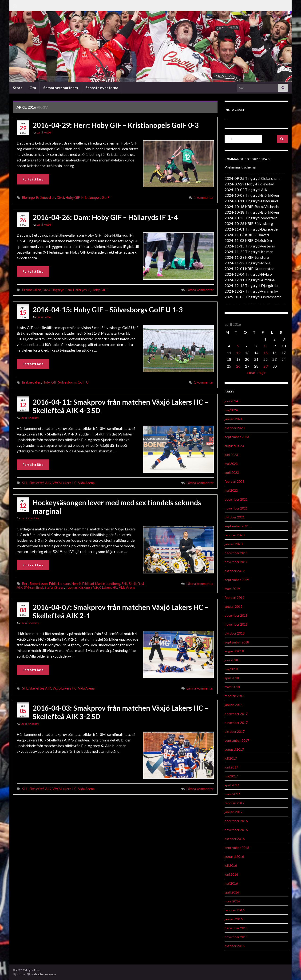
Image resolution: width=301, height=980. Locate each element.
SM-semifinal (34, 587)
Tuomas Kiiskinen (79, 587)
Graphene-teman (45, 974)
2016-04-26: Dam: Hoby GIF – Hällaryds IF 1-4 (105, 217)
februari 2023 (234, 481)
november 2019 (236, 562)
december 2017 (236, 714)
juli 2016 (231, 865)
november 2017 (236, 723)
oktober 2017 (235, 731)
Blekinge (28, 198)
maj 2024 (231, 410)
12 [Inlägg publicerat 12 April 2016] (238, 353)
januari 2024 (234, 419)
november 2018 (236, 624)
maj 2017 (231, 776)
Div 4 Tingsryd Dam (57, 290)
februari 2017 (234, 803)
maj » (262, 372)
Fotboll (48, 132)
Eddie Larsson (60, 584)
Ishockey (33, 418)
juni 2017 (231, 767)
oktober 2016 (235, 839)
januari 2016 (234, 919)
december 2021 (236, 499)
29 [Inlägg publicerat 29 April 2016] (265, 366)
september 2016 (237, 848)
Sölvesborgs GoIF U (73, 382)
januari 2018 (234, 705)
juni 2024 (231, 401)
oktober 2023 (235, 428)
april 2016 (232, 892)
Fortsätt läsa (33, 179)
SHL (25, 483)
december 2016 (236, 821)
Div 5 (60, 198)
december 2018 (236, 615)
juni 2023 (231, 455)
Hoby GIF (73, 198)
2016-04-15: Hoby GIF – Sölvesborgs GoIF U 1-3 (108, 310)
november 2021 (236, 508)
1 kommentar (204, 198)
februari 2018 (234, 696)
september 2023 (237, 437)
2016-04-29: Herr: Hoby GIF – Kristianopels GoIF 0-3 (116, 125)
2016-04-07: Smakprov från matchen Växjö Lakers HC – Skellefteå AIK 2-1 (121, 611)
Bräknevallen (46, 198)
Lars (39, 132)
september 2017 (237, 740)
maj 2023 (231, 464)
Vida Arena (86, 483)
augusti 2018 (234, 651)
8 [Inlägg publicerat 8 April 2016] (265, 346)
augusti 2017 (234, 749)
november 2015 (236, 937)
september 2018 (237, 642)
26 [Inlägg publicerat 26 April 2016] (238, 366)
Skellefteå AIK (40, 483)
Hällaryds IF (82, 290)
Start (18, 88)
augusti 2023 (234, 446)
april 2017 (232, 785)
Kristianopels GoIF (95, 198)
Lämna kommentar (200, 290)
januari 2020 (234, 544)
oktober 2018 (235, 633)
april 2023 (232, 472)
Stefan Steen (54, 587)
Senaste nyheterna (102, 88)
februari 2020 (234, 535)
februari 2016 (234, 910)
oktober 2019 (235, 571)
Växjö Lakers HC (65, 483)
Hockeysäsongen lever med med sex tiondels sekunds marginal (117, 507)
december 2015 (236, 928)
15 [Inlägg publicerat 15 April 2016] (265, 353)
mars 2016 (232, 901)
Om (33, 88)
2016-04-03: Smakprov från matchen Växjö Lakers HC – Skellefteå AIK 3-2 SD (121, 712)
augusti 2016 (234, 857)
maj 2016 (231, 883)
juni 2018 (231, 660)
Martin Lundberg (108, 584)
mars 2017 (232, 794)
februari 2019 (234, 598)
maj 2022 (231, 490)
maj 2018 (231, 669)
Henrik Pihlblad (83, 584)
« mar (251, 372)
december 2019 (236, 553)
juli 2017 (231, 758)
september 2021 (237, 526)
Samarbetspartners (61, 88)
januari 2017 (234, 812)
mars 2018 (232, 687)
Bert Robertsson (35, 584)
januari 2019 (234, 606)
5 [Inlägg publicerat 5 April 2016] (238, 346)
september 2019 (237, 580)
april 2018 (232, 678)
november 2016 (236, 830)
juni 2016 (231, 874)
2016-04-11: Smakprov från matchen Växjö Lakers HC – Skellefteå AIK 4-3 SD (121, 406)
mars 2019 (232, 589)
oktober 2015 (235, 946)
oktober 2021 (235, 517)
